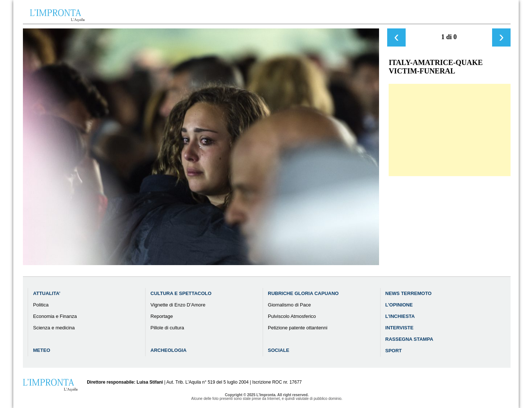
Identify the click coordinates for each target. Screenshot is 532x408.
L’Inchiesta (400, 316)
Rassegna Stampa (409, 339)
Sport (394, 351)
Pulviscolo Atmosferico (292, 316)
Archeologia (168, 350)
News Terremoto (408, 293)
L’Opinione (399, 305)
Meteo (42, 350)
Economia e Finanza (55, 316)
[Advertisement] (450, 130)
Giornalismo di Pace (289, 305)
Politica (41, 305)
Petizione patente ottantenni (298, 328)
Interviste (399, 328)
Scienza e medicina (54, 328)
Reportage (162, 316)
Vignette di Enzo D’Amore (178, 305)
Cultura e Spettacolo (181, 293)
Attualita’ (47, 293)
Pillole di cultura (167, 328)
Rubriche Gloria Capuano (303, 293)
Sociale (279, 350)
